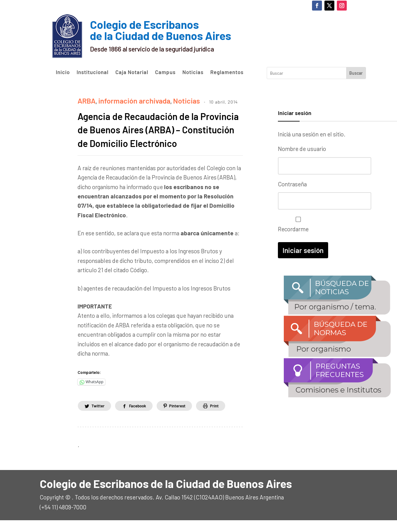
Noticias (193, 72)
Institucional (93, 72)
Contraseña (292, 182)
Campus (165, 72)
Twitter (99, 417)
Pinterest (186, 417)
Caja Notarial (132, 72)
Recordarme (297, 222)
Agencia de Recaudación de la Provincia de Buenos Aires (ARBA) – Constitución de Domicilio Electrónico (159, 134)
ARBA (85, 99)
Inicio (63, 72)
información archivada (124, 99)
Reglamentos (227, 72)
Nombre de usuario (302, 149)
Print (227, 417)
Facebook (143, 417)
